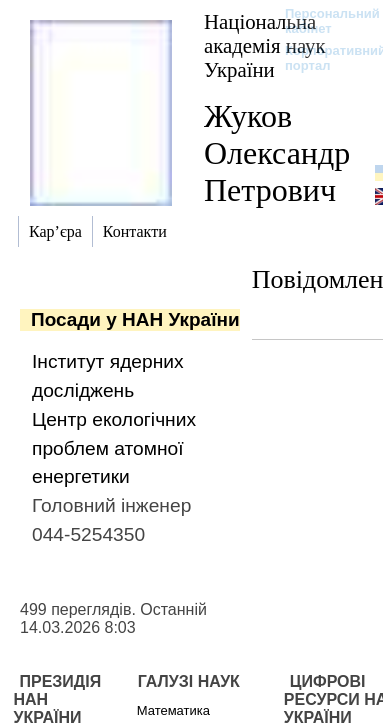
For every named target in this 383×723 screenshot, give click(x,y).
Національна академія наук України (265, 45)
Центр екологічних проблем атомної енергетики (114, 448)
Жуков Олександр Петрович (277, 153)
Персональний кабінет (322, 21)
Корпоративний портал (322, 58)
